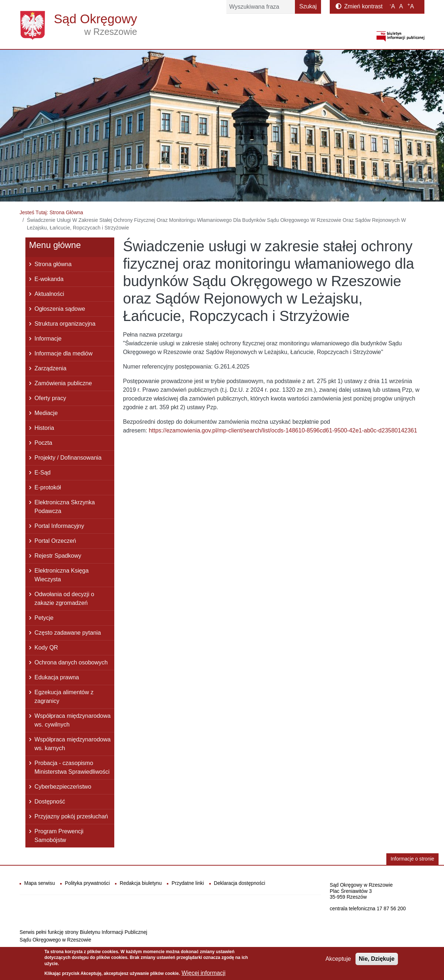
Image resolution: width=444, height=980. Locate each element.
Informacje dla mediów (63, 353)
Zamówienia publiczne (63, 383)
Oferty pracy (50, 398)
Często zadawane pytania (68, 633)
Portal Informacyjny (59, 526)
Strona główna (53, 264)
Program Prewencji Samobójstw (59, 836)
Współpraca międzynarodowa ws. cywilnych (73, 720)
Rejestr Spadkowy (58, 556)
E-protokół (48, 487)
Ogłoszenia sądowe (60, 309)
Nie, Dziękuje (377, 960)
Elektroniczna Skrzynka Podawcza (65, 507)
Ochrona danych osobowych (71, 662)
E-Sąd (42, 473)
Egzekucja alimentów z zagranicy (64, 697)
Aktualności (49, 294)
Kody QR (46, 648)
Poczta (43, 443)
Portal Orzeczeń (55, 541)
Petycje (44, 618)
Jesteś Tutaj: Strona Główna (51, 212)
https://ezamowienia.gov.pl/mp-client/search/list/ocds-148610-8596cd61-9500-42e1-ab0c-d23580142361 (283, 430)
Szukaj (308, 6)
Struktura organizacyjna (65, 324)
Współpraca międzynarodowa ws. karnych (73, 744)
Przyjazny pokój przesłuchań (71, 816)
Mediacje (46, 413)
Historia (44, 428)
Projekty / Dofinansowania (68, 458)
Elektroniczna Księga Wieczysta (61, 575)
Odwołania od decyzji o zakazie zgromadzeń (64, 599)
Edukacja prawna (57, 677)
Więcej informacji (204, 975)
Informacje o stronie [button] (412, 859)
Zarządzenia (50, 368)
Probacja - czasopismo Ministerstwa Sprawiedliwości (72, 767)
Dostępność (50, 802)
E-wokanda (49, 279)
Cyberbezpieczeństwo (63, 787)
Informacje (48, 339)
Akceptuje (338, 960)
